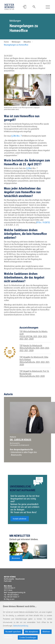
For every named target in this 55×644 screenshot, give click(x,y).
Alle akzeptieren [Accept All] (32, 632)
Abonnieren (16, 559)
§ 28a (29, 168)
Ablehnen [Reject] (46, 632)
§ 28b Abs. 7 (16, 136)
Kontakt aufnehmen (20, 520)
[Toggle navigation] (48, 7)
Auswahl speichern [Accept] (13, 632)
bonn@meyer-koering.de (17, 593)
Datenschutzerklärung (21, 626)
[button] (25, 7)
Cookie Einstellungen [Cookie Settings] (28, 637)
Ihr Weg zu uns (9, 599)
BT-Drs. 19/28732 (43, 222)
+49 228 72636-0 (13, 595)
